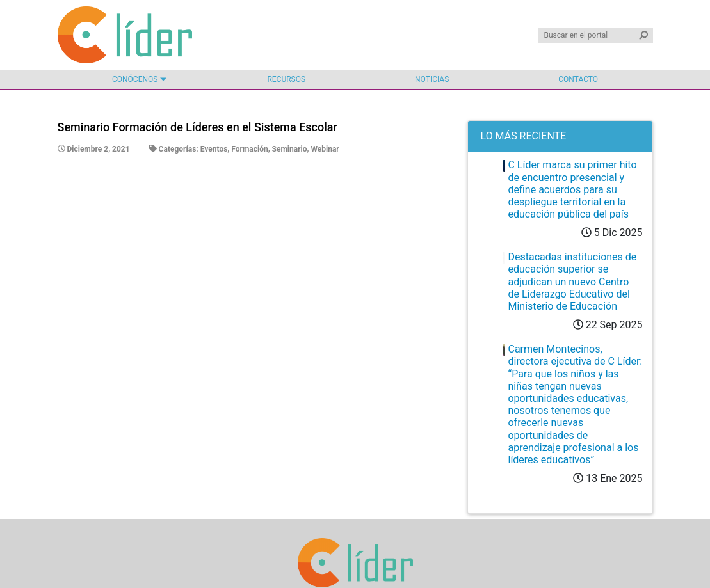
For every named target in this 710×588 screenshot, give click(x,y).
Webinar (325, 149)
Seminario (290, 149)
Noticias (432, 79)
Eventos (214, 149)
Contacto (578, 79)
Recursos (286, 79)
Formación (249, 149)
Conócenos (135, 79)
